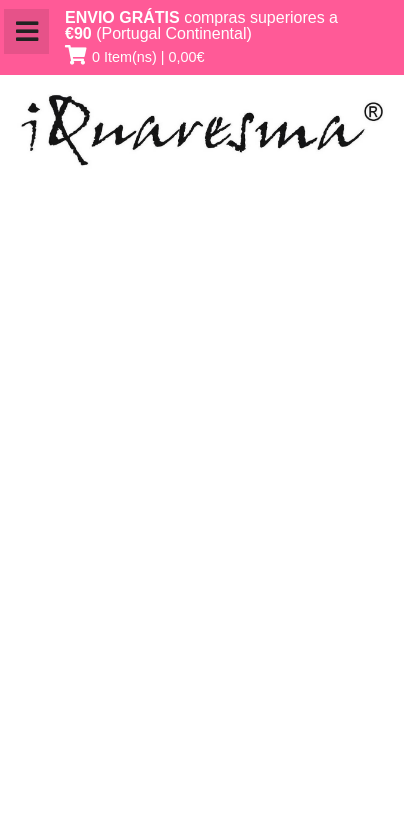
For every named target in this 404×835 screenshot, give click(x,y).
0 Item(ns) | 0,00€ (148, 57)
